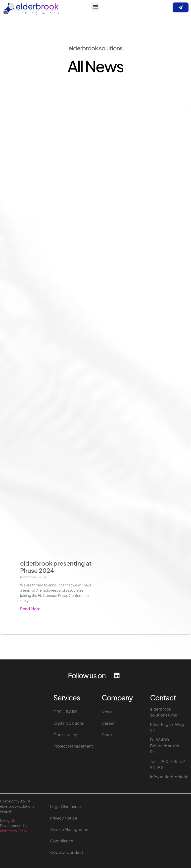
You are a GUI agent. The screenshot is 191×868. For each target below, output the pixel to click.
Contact (163, 698)
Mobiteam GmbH (14, 831)
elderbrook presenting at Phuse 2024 (56, 567)
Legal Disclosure (66, 807)
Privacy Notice (64, 818)
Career (108, 723)
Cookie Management (70, 829)
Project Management (73, 746)
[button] (95, 7)
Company (117, 698)
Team (107, 735)
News (107, 712)
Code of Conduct (67, 852)
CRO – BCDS (66, 712)
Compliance (62, 841)
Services (67, 698)
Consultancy (65, 735)
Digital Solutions (69, 723)
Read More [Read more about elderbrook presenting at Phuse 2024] (30, 609)
